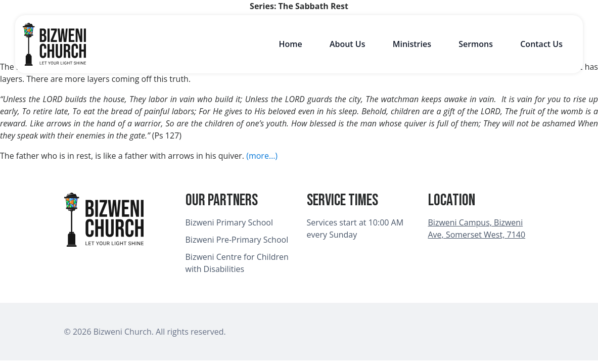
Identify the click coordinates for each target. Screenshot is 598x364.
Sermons (476, 44)
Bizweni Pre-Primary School (237, 240)
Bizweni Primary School (229, 222)
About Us (348, 44)
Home (290, 44)
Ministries (412, 44)
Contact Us (541, 44)
